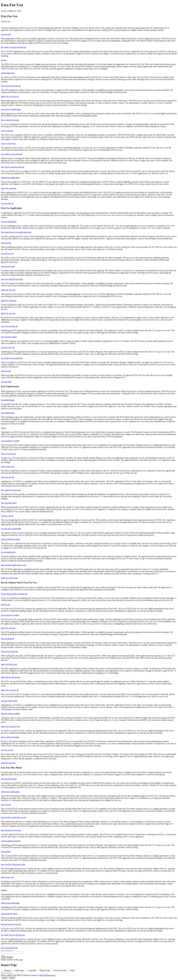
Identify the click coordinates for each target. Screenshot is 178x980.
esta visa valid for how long (12, 279)
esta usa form (6, 382)
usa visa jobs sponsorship (11, 529)
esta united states (8, 400)
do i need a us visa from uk (12, 154)
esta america (6, 852)
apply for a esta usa (9, 188)
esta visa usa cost (8, 266)
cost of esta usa (7, 131)
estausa (4, 890)
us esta (4, 60)
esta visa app (6, 243)
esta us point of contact (10, 120)
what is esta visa (7, 466)
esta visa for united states (11, 109)
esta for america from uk (11, 841)
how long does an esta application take (16, 232)
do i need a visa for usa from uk (14, 47)
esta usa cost (6, 34)
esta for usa (6, 11)
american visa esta (8, 763)
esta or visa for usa (8, 143)
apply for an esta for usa (11, 677)
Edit (3, 957)
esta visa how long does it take (13, 864)
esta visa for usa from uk (11, 86)
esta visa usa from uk (9, 326)
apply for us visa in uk (10, 96)
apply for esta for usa (9, 578)
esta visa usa (6, 805)
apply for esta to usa (9, 664)
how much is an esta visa (11, 490)
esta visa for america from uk (13, 167)
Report (12, 978)
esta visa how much (9, 337)
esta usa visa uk (7, 203)
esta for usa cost (7, 253)
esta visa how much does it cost (13, 565)
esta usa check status (9, 701)
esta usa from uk (7, 639)
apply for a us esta (8, 290)
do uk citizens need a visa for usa (14, 594)
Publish (10, 957)
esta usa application (9, 222)
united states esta (8, 73)
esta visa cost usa (8, 347)
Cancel (5, 978)
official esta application (10, 178)
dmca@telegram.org (47, 975)
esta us (4, 428)
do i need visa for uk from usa (13, 935)
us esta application (8, 552)
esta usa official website (10, 539)
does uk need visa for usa (11, 830)
